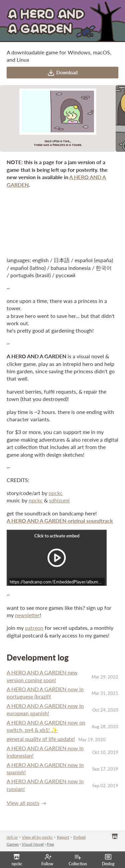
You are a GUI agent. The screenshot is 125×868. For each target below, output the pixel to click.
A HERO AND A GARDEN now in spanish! (45, 768)
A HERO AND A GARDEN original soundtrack (60, 521)
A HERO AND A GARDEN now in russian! (45, 785)
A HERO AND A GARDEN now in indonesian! (45, 752)
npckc (56, 493)
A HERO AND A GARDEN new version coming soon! (42, 676)
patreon (34, 628)
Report (63, 837)
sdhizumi (59, 500)
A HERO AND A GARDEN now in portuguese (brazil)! (45, 693)
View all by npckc (37, 837)
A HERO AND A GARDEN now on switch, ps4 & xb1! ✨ (46, 726)
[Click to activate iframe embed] (57, 558)
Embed (79, 837)
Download (62, 73)
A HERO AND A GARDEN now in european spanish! (45, 709)
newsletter (27, 615)
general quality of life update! (41, 739)
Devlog (108, 860)
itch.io (12, 837)
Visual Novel (33, 844)
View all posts (23, 803)
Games (13, 844)
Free (50, 844)
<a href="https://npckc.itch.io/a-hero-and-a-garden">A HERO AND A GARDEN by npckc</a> (62, 222)
